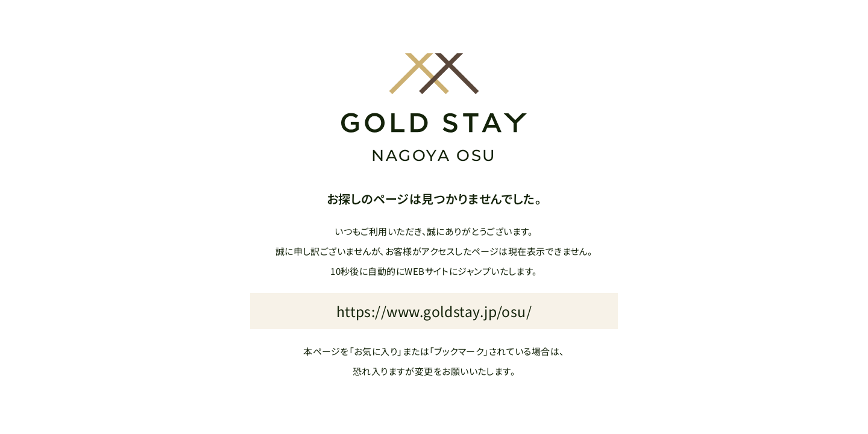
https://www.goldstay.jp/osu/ (434, 311)
